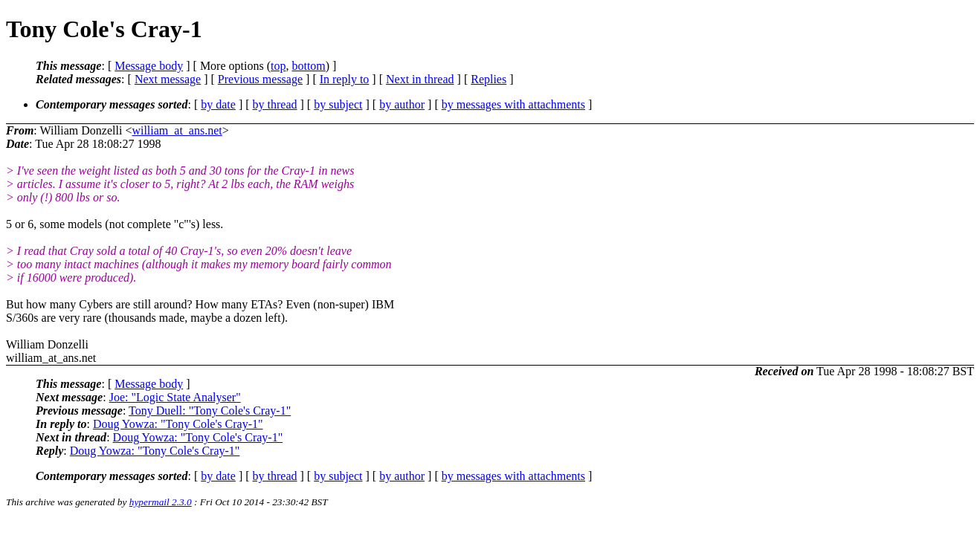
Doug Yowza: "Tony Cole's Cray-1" (178, 424)
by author (402, 104)
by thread (275, 104)
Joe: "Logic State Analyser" (175, 397)
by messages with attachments (513, 104)
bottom (308, 66)
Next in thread (420, 79)
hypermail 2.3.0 (161, 502)
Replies (489, 79)
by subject (338, 104)
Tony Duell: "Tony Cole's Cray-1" (210, 411)
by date (218, 104)
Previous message (260, 79)
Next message (168, 79)
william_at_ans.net (177, 130)
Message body (149, 66)
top (278, 66)
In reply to (345, 79)
